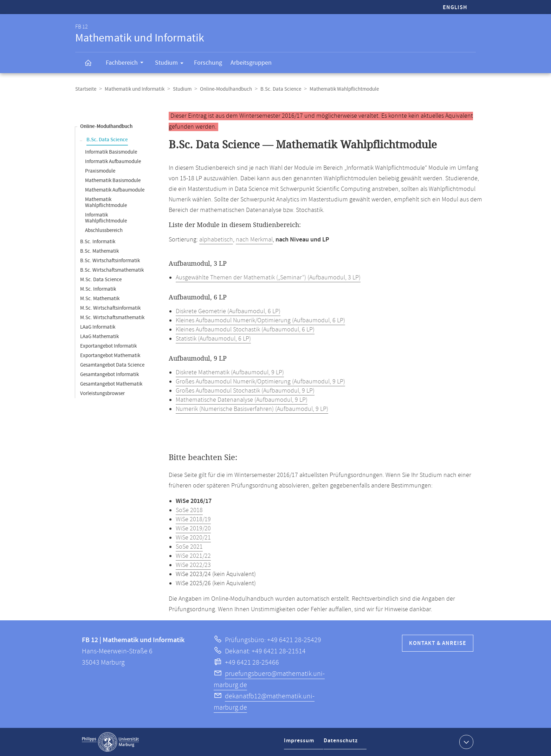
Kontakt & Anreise (438, 643)
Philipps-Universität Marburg (110, 742)
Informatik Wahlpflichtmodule (106, 218)
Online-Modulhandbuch (226, 89)
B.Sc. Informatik (98, 242)
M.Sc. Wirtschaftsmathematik (112, 318)
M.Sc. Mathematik (100, 299)
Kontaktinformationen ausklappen (465, 742)
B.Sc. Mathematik (99, 251)
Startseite (86, 89)
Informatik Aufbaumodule (113, 161)
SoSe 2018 (189, 510)
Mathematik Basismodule (113, 180)
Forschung (208, 63)
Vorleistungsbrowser (102, 393)
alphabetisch (216, 240)
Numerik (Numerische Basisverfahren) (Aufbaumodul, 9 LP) (252, 409)
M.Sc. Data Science (101, 280)
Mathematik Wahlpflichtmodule (106, 202)
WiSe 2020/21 (193, 538)
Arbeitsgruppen (251, 63)
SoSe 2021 (189, 547)
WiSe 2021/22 (193, 556)
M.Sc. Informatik (98, 289)
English (455, 8)
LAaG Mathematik (99, 337)
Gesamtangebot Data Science (112, 365)
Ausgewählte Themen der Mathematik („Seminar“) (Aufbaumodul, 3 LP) (268, 278)
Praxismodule (100, 171)
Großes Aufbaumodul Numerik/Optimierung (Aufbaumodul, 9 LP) (260, 382)
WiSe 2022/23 (193, 565)
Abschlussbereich (104, 230)
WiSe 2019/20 (193, 529)
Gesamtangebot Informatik (109, 374)
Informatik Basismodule (111, 152)
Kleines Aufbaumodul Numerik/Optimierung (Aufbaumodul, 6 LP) (260, 321)
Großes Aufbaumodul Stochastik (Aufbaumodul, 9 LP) (245, 391)
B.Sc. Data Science (281, 89)
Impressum (300, 743)
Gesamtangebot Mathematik (111, 384)
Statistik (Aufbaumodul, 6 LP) (213, 339)
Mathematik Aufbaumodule (115, 190)
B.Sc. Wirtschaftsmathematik (112, 270)
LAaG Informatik (98, 327)
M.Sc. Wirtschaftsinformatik (110, 308)
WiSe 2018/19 (193, 519)
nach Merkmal (254, 240)
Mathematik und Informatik (135, 89)
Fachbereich (127, 64)
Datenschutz (342, 743)
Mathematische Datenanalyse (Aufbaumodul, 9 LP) (242, 400)
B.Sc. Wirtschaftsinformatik (110, 261)
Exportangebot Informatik (108, 346)
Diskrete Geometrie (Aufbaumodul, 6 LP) (228, 311)
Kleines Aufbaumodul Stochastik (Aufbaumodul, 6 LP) (245, 330)
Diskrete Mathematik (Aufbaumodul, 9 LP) (230, 373)
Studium (171, 64)
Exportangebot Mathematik (110, 356)
